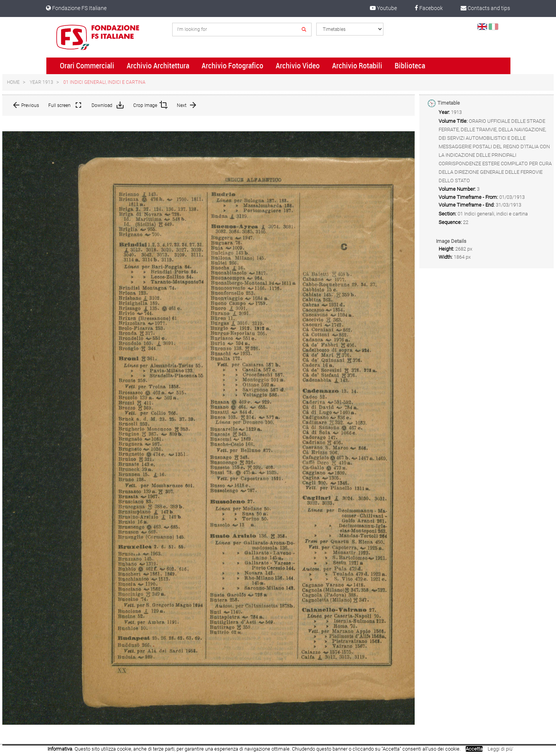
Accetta (474, 749)
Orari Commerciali (87, 66)
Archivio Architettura (158, 66)
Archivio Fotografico (232, 66)
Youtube (383, 8)
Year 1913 (42, 82)
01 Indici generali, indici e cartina (104, 82)
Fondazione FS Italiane (76, 8)
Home (13, 82)
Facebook (429, 8)
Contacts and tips (485, 8)
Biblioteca (410, 66)
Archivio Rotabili (357, 66)
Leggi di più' (500, 749)
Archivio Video (298, 66)
